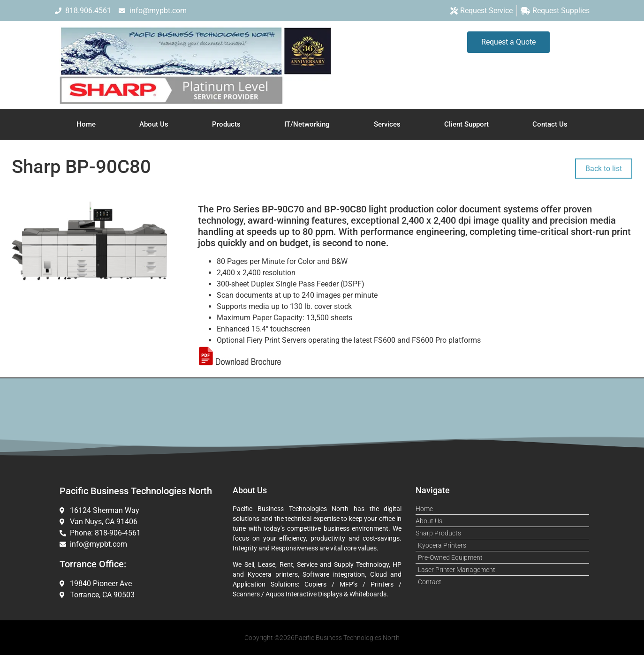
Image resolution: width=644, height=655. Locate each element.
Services (387, 124)
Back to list (604, 169)
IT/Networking (307, 124)
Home (86, 124)
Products (226, 124)
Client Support (466, 124)
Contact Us (550, 124)
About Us (154, 124)
